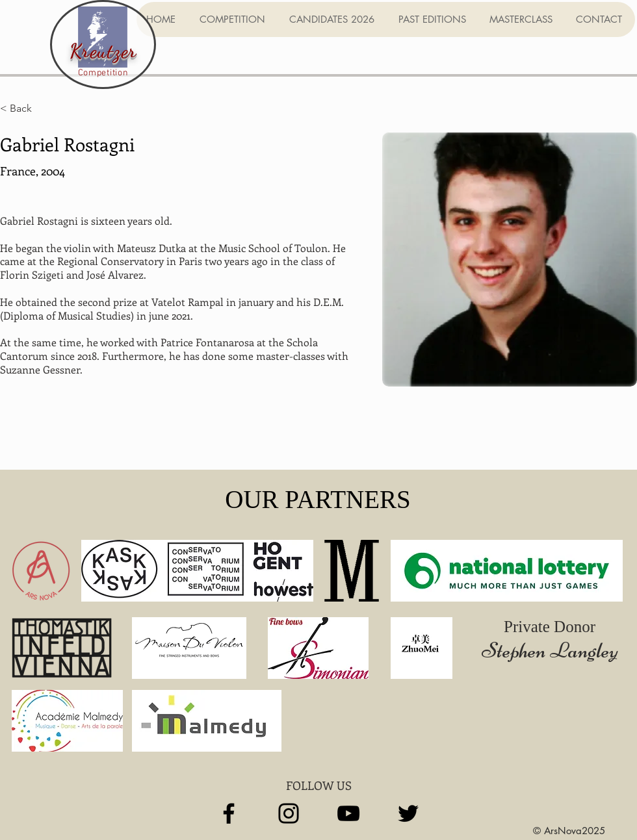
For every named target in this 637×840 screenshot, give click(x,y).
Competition (103, 73)
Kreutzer (103, 51)
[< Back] (26, 109)
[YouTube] (348, 813)
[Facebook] (229, 813)
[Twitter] (408, 813)
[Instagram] (289, 813)
